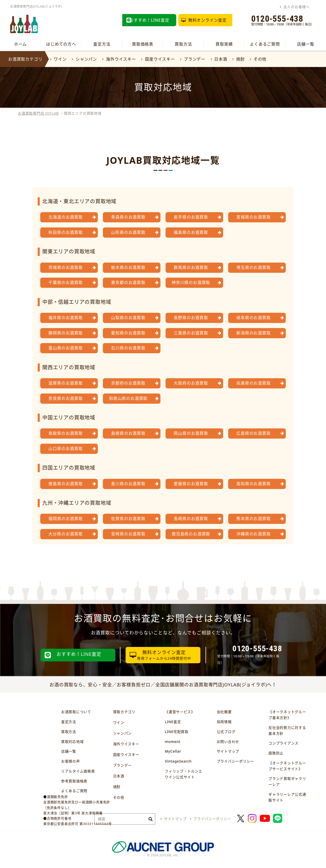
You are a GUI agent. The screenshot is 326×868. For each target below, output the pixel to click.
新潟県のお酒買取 (253, 333)
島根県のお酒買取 (128, 433)
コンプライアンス (283, 743)
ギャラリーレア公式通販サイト (287, 797)
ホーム (20, 44)
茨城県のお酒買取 (65, 267)
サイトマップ (228, 751)
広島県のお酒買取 (253, 433)
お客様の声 (71, 761)
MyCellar (173, 751)
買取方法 (183, 44)
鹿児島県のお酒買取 (191, 534)
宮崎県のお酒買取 (128, 534)
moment (173, 742)
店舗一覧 (305, 44)
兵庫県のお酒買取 (253, 383)
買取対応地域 (72, 742)
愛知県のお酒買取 (128, 333)
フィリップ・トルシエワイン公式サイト (184, 774)
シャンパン (86, 59)
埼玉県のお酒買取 (253, 267)
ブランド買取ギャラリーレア (287, 781)
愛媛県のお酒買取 (191, 484)
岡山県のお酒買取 (191, 433)
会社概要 (224, 712)
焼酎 (240, 59)
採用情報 (224, 722)
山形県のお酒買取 (128, 232)
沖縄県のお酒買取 (253, 534)
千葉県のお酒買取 (65, 282)
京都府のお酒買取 (128, 383)
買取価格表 (143, 44)
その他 (260, 59)
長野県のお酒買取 (191, 318)
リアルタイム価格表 (78, 771)
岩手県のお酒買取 (191, 217)
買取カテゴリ (124, 712)
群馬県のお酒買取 (191, 267)
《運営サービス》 (180, 712)
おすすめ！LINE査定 (149, 20)
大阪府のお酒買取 (191, 383)
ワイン (60, 59)
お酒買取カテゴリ (25, 59)
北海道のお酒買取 (65, 217)
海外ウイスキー (121, 59)
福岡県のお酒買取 (65, 519)
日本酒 (221, 59)
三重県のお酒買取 (191, 333)
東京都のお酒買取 (128, 282)
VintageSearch (178, 761)
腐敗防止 (276, 753)
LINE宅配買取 (177, 732)
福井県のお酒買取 (65, 318)
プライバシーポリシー (235, 761)
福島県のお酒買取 (191, 232)
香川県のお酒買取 (128, 484)
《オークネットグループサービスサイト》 (287, 766)
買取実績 (224, 44)
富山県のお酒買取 (65, 348)
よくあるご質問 (265, 44)
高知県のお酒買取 (253, 484)
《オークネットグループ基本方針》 (287, 715)
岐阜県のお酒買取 (253, 318)
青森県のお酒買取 (128, 217)
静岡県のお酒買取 (65, 333)
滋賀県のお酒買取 (65, 383)
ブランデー (195, 59)
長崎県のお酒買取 (191, 519)
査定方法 (102, 44)
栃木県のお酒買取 (128, 267)
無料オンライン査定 (207, 20)
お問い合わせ (228, 742)
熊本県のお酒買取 (253, 519)
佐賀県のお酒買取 (128, 519)
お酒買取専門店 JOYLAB (38, 113)
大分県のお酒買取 (65, 534)
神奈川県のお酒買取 (191, 282)
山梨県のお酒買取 (128, 318)
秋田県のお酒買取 (65, 232)
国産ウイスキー (160, 59)
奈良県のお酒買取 (65, 398)
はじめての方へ (61, 44)
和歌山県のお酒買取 (128, 398)
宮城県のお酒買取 (253, 217)
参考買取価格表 (74, 781)
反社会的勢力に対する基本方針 (287, 730)
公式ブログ (226, 732)
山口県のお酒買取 (65, 449)
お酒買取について (76, 712)
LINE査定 (173, 722)
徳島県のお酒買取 (65, 484)
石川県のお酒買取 (128, 348)
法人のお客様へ (296, 7)
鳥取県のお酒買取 (65, 433)
